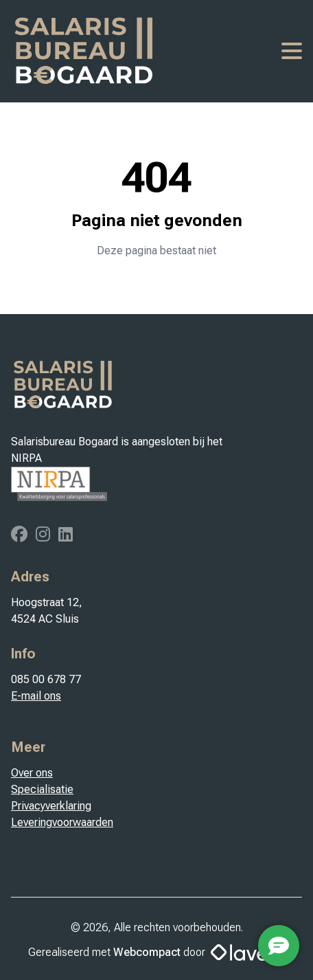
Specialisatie (42, 789)
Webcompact (147, 952)
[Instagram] (44, 536)
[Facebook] (21, 536)
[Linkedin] (66, 536)
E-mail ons (36, 696)
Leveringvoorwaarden (62, 822)
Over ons (32, 773)
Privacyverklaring (51, 806)
